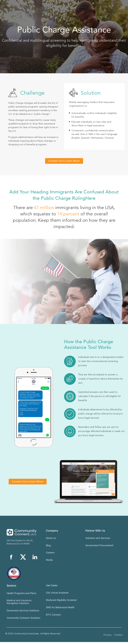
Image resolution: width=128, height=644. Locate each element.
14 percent (68, 216)
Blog (48, 547)
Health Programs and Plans (21, 595)
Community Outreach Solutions (23, 620)
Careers (50, 554)
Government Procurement (99, 547)
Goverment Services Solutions (23, 612)
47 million (44, 210)
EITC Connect (53, 617)
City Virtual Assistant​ (57, 595)
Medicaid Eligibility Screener (61, 602)
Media (49, 562)
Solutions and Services (98, 540)
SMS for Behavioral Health (60, 609)
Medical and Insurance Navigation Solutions (19, 604)
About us (51, 540)
